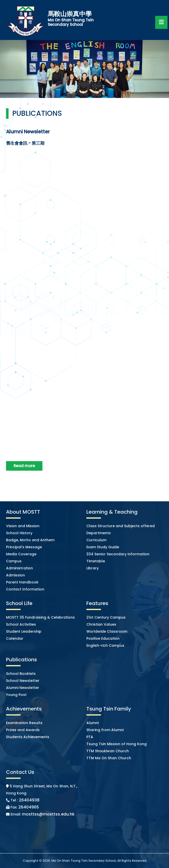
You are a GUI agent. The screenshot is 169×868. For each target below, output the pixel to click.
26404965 (29, 807)
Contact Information (25, 589)
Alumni (93, 723)
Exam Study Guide (103, 547)
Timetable (96, 561)
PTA (90, 737)
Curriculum (96, 540)
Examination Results (24, 723)
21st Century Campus (106, 617)
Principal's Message (24, 547)
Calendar (15, 638)
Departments (99, 533)
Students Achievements (28, 737)
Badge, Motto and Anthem (30, 540)
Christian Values (101, 624)
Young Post (16, 695)
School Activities (21, 624)
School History (19, 533)
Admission (15, 575)
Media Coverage (21, 554)
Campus (14, 561)
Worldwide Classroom (107, 631)
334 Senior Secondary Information (118, 554)
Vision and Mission (23, 526)
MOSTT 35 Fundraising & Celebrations (40, 617)
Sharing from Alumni (105, 730)
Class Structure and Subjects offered (121, 526)
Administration (19, 568)
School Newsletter (23, 681)
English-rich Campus (105, 645)
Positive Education (103, 638)
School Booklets (21, 674)
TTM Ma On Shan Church (109, 758)
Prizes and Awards (23, 730)
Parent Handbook (22, 582)
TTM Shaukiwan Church (108, 751)
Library (93, 568)
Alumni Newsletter (23, 688)
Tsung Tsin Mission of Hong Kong (117, 744)
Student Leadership (24, 631)
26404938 (29, 800)
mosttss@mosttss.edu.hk (48, 814)
